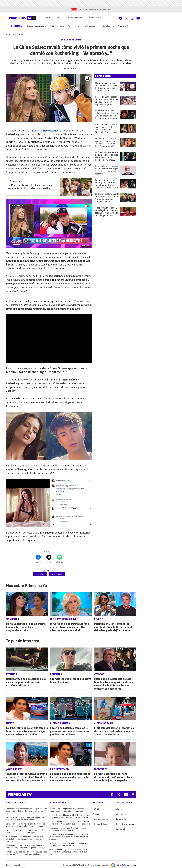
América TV (121, 812)
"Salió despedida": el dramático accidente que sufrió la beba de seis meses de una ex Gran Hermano (24, 837)
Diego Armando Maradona (36, 26)
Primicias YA (10, 34)
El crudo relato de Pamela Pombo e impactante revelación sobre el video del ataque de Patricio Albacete (69, 835)
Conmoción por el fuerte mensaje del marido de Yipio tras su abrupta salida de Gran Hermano (26, 823)
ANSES (52, 26)
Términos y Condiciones (15, 863)
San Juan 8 (120, 827)
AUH (70, 26)
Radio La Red (122, 817)
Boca (77, 26)
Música (60, 18)
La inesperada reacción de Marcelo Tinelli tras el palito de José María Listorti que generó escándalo (70, 821)
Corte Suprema (108, 26)
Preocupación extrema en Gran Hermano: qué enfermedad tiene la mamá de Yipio (25, 830)
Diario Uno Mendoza (125, 822)
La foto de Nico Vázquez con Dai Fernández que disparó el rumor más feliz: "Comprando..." (25, 817)
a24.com (107, 9)
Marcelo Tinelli (123, 26)
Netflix (61, 26)
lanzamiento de (42, 131)
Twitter (49, 559)
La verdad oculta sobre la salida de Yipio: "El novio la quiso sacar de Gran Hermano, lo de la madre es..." (26, 809)
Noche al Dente (57, 574)
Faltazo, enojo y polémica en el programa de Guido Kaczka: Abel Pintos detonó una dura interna (27, 851)
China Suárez (40, 574)
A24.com (119, 807)
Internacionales (76, 18)
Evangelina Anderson (91, 26)
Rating (49, 18)
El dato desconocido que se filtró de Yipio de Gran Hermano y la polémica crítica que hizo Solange (26, 845)
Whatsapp (60, 559)
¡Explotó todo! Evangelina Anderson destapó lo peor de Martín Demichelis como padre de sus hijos (68, 850)
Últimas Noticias (95, 18)
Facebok (38, 559)
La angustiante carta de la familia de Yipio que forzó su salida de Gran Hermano (68, 843)
